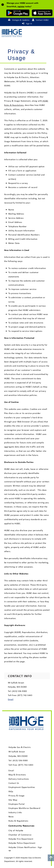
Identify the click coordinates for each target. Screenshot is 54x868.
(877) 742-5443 (26, 765)
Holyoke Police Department (22, 843)
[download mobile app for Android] (18, 13)
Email (11, 699)
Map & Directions (17, 775)
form (33, 73)
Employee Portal (17, 804)
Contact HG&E (42, 20)
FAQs (11, 791)
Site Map (13, 800)
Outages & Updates (21, 20)
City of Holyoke (16, 830)
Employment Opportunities (22, 787)
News (11, 817)
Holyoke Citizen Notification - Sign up (25, 849)
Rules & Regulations (18, 821)
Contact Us (14, 783)
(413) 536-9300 (20, 760)
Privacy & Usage (17, 796)
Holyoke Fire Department (21, 839)
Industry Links (15, 812)
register (21, 6)
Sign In (29, 24)
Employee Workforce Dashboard (24, 808)
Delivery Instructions (19, 779)
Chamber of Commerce (20, 835)
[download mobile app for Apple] (42, 13)
